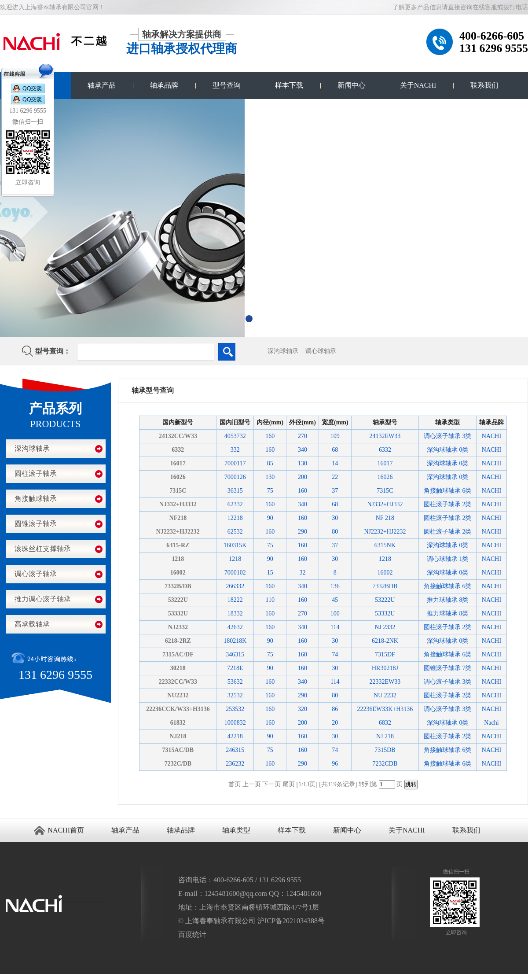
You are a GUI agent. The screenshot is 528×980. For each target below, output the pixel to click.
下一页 (271, 784)
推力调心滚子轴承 (43, 599)
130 (302, 463)
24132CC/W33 (178, 436)
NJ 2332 (385, 627)
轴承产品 (102, 85)
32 (303, 573)
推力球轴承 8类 (448, 600)
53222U (178, 600)
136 (335, 586)
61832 (178, 723)
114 (335, 627)
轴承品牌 (164, 85)
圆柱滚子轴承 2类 (448, 504)
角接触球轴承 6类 (448, 491)
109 (335, 436)
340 (302, 450)
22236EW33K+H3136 (385, 709)
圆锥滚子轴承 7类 (448, 668)
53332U (178, 613)
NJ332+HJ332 (178, 504)
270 (302, 436)
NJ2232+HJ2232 (178, 532)
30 (335, 518)
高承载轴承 (32, 624)
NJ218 (178, 736)
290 (302, 532)
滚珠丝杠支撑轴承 (43, 549)
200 (302, 477)
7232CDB (385, 764)
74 (335, 654)
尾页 (289, 784)
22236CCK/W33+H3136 (178, 709)
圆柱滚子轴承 (36, 473)
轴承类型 (236, 830)
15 (270, 573)
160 (270, 436)
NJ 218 (385, 736)
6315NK (385, 545)
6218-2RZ (178, 641)
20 (335, 723)
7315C (178, 491)
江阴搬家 (28, 977)
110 (270, 600)
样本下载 (289, 85)
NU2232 (178, 695)
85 (270, 463)
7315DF (385, 654)
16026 (178, 477)
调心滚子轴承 (36, 574)
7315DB (385, 750)
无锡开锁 (18, 977)
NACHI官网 (76, 977)
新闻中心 (352, 85)
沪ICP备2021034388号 (291, 921)
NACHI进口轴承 (62, 977)
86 (335, 709)
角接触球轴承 (36, 499)
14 (335, 463)
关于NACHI (418, 85)
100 (335, 613)
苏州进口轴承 (7, 977)
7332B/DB (178, 586)
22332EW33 (385, 682)
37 (335, 491)
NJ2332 (178, 627)
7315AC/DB (178, 750)
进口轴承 (37, 977)
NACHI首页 (66, 830)
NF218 (178, 518)
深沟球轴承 (283, 351)
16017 (178, 463)
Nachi (491, 723)
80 (335, 532)
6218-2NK (385, 641)
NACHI (491, 436)
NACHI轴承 (48, 977)
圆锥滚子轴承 (36, 524)
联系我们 (484, 85)
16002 (178, 573)
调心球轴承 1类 (448, 559)
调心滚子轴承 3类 (448, 436)
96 (335, 764)
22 (335, 477)
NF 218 (385, 518)
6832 (385, 723)
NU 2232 (385, 695)
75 (270, 491)
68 (335, 450)
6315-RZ (178, 545)
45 (335, 600)
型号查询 (227, 85)
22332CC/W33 (178, 682)
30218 (178, 668)
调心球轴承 (321, 351)
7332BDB (385, 586)
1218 (178, 559)
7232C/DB (178, 764)
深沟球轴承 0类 (448, 450)
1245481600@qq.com (236, 893)
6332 (178, 450)
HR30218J (385, 668)
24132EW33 (385, 436)
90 (270, 518)
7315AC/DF (178, 654)
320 (302, 709)
